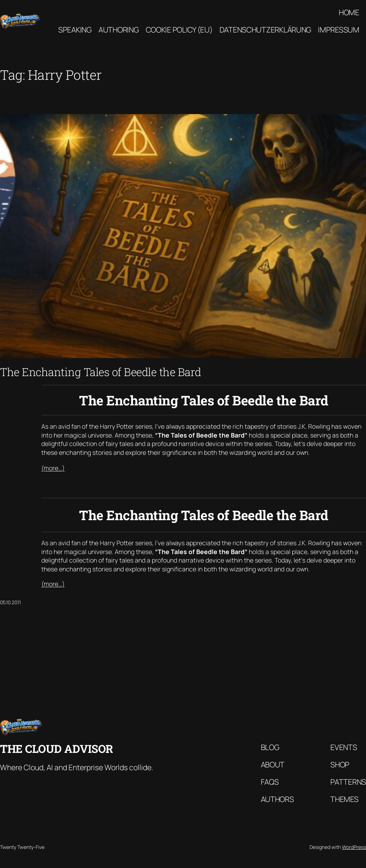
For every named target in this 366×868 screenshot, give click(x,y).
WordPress (354, 847)
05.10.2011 (10, 602)
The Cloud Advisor (56, 748)
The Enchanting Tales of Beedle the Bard (101, 372)
